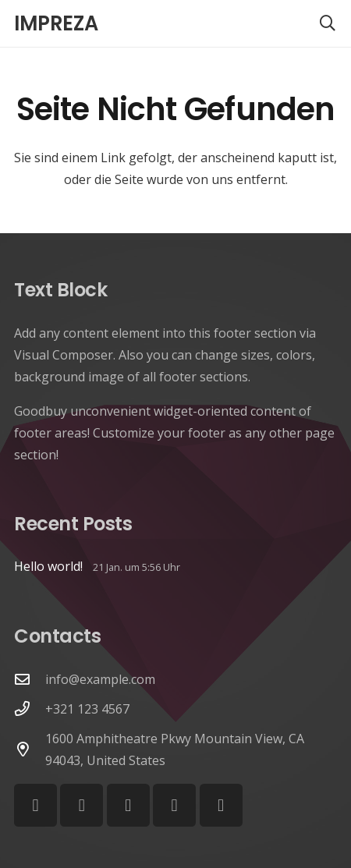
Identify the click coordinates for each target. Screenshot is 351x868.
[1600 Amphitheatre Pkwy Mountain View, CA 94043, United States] (30, 749)
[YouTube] (82, 805)
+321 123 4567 (87, 709)
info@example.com (100, 679)
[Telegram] (221, 805)
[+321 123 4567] (30, 709)
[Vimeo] (128, 805)
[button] (328, 23)
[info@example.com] (30, 679)
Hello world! (48, 566)
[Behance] (174, 805)
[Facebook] (35, 805)
